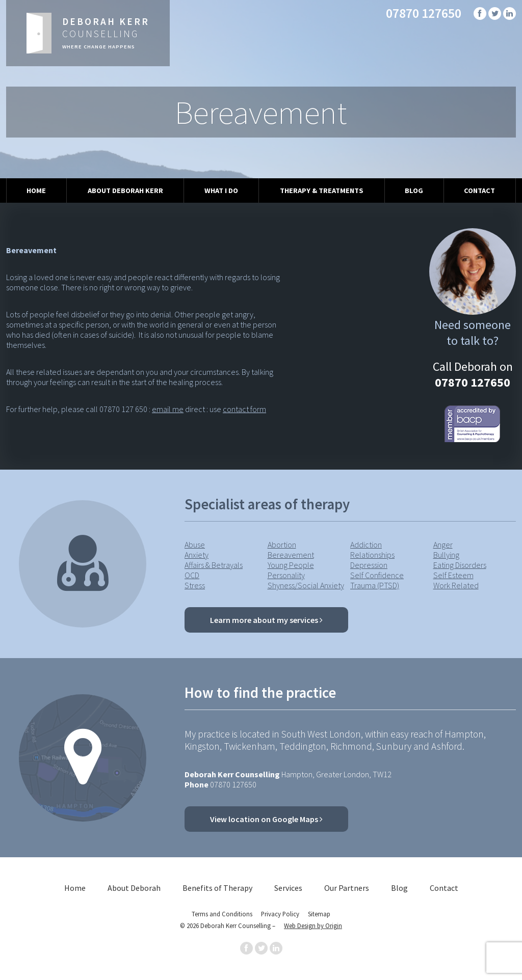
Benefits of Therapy (217, 888)
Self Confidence (377, 575)
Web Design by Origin (313, 925)
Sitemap (319, 914)
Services (288, 888)
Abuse (195, 545)
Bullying (446, 555)
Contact (479, 190)
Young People (291, 565)
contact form (244, 409)
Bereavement (291, 555)
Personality (286, 575)
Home (36, 190)
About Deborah (134, 888)
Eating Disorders (460, 565)
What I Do (221, 190)
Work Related (456, 585)
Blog (414, 190)
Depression (369, 565)
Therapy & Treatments (322, 190)
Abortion (282, 545)
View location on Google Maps (266, 819)
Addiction (366, 545)
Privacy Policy (280, 914)
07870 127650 (424, 13)
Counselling (106, 33)
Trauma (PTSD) (375, 585)
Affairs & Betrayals (214, 565)
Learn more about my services (266, 620)
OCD (192, 575)
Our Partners (347, 888)
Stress (195, 585)
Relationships (372, 555)
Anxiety (197, 555)
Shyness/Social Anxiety (306, 585)
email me (168, 409)
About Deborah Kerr (125, 190)
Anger (443, 545)
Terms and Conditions (222, 914)
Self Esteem (453, 575)
